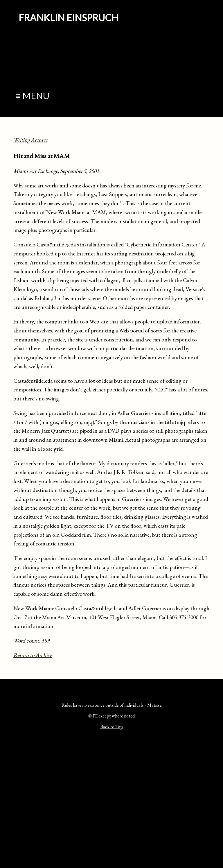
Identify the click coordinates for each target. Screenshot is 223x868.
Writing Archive (30, 140)
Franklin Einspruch (69, 18)
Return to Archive (33, 655)
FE (95, 716)
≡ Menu (32, 96)
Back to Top (112, 727)
